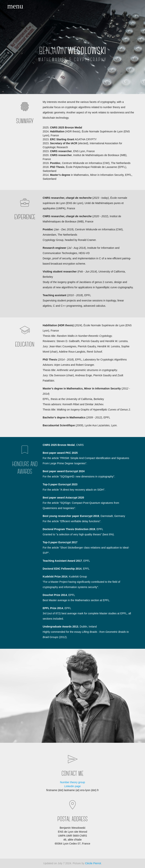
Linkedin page (72, 786)
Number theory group (72, 782)
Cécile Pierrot (93, 863)
